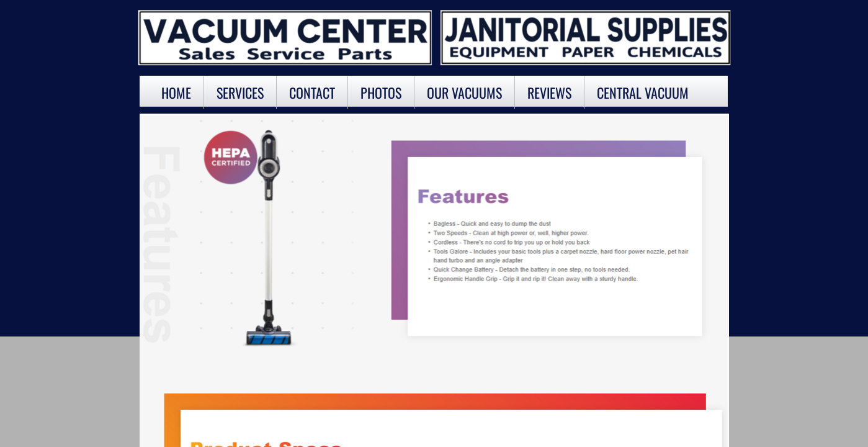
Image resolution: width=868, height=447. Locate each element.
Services (240, 93)
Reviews (549, 93)
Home (176, 93)
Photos (381, 93)
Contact (312, 93)
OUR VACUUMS (464, 93)
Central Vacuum (643, 93)
